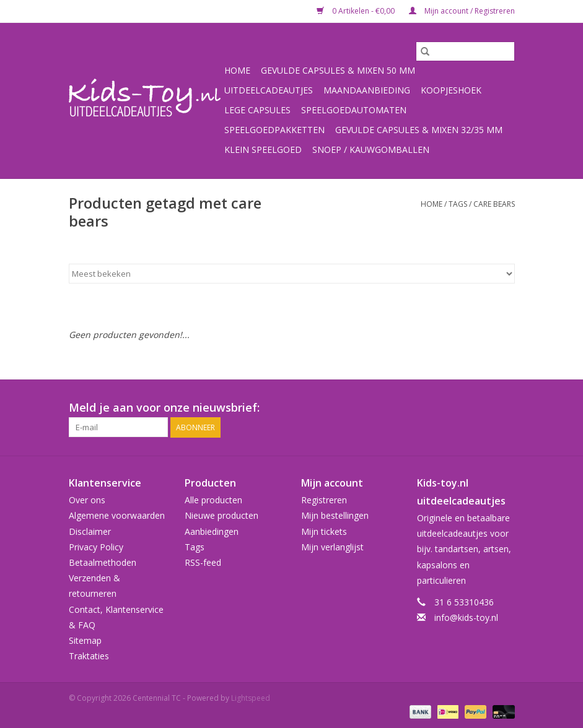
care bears (494, 204)
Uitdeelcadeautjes (269, 90)
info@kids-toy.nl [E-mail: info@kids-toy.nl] (466, 617)
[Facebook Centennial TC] (483, 408)
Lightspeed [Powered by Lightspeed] (251, 698)
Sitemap (85, 640)
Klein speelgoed (263, 149)
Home (237, 70)
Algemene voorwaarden (117, 515)
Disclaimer (90, 531)
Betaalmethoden (103, 562)
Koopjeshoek (451, 90)
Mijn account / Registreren (462, 11)
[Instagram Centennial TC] (505, 408)
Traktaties (89, 656)
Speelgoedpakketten (274, 130)
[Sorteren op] (292, 274)
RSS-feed (203, 562)
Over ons (87, 500)
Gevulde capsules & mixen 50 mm (338, 70)
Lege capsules (257, 110)
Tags (458, 204)
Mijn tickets (324, 531)
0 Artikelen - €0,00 (357, 11)
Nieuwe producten (221, 515)
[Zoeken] (465, 51)
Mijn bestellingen (335, 515)
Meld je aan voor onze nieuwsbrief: (164, 408)
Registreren (324, 500)
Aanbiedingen (212, 531)
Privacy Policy (96, 547)
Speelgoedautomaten (354, 110)
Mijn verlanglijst (332, 547)
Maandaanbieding (367, 90)
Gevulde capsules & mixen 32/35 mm (419, 130)
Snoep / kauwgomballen (371, 149)
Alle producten (213, 500)
